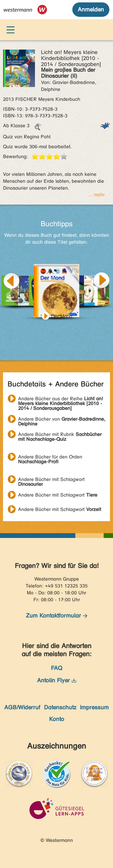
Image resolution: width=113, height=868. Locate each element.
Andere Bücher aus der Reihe (61, 399)
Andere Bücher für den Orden (50, 458)
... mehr (97, 195)
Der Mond (62, 316)
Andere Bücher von (62, 420)
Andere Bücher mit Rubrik (60, 435)
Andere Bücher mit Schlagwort (51, 480)
